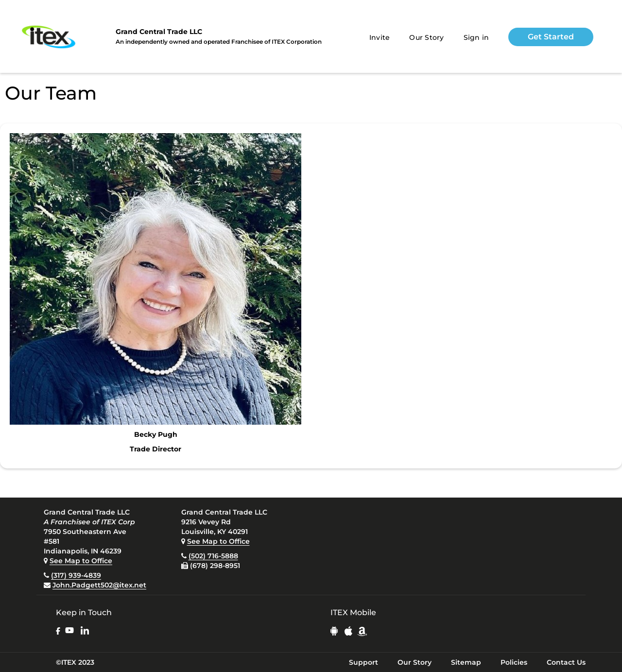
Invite (380, 37)
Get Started (551, 37)
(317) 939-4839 (76, 575)
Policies (514, 662)
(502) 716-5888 (213, 556)
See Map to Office (81, 561)
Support (363, 662)
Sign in (476, 37)
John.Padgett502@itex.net (99, 585)
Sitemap (466, 662)
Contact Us (566, 662)
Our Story (426, 37)
